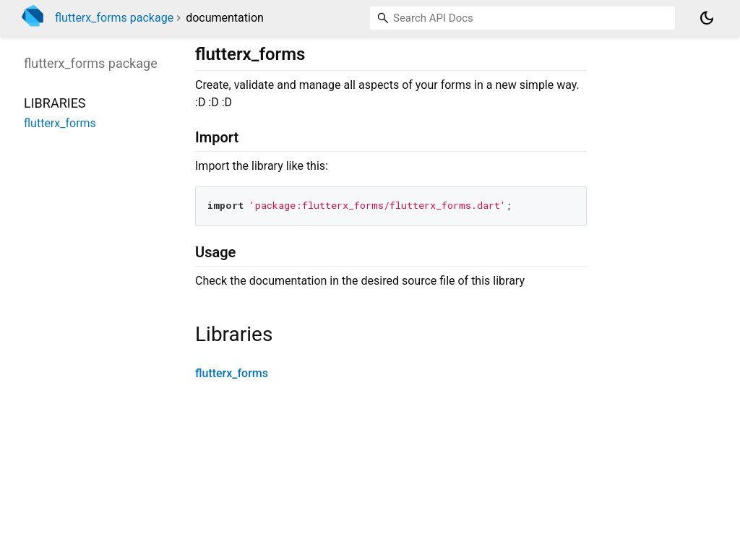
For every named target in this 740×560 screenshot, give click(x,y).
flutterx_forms (232, 373)
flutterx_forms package (114, 18)
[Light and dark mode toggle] (707, 18)
